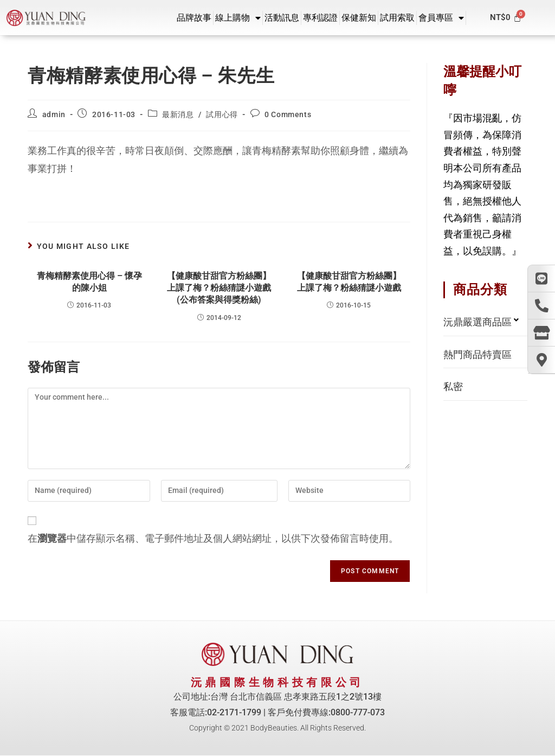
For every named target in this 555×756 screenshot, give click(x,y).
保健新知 (359, 18)
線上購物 (238, 18)
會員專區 (441, 18)
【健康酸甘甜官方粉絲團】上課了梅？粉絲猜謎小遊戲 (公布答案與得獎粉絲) (219, 288)
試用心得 (222, 114)
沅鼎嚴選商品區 (477, 322)
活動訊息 (282, 18)
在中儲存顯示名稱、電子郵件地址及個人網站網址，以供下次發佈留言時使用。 (213, 538)
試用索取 (397, 18)
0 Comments (288, 114)
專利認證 (320, 18)
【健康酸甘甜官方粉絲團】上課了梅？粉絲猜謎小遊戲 (349, 282)
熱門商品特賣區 (477, 354)
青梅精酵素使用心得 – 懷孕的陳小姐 (89, 282)
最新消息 (178, 114)
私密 (453, 386)
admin (54, 114)
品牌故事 (194, 18)
